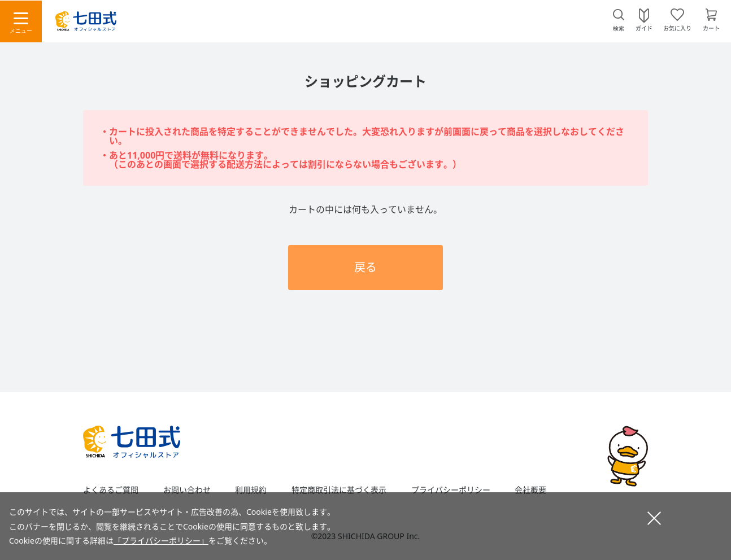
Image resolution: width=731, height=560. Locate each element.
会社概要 (530, 490)
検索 (619, 29)
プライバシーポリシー (451, 490)
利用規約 (251, 490)
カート (711, 28)
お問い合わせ (187, 490)
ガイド (644, 28)
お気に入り (677, 28)
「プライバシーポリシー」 (161, 541)
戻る (365, 267)
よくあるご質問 (111, 490)
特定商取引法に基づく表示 (339, 490)
